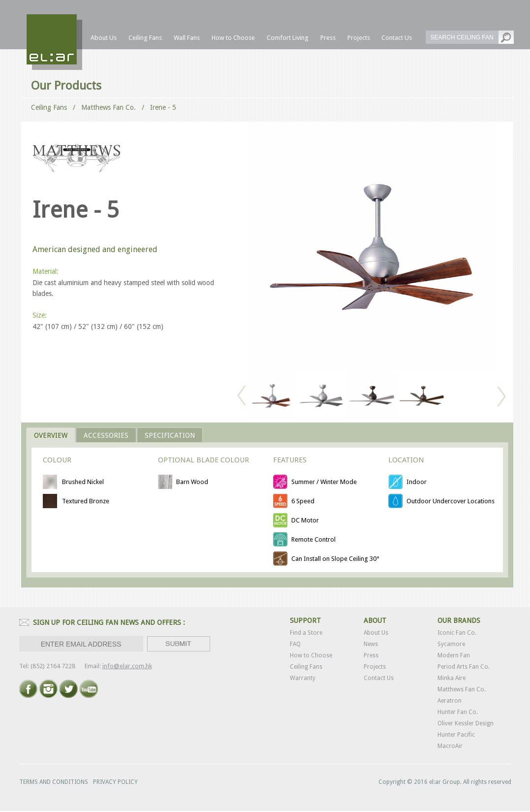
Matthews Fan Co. (462, 689)
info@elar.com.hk (127, 666)
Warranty (303, 678)
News (371, 644)
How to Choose (311, 655)
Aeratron (450, 701)
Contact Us (379, 678)
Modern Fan (454, 655)
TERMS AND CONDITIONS (54, 782)
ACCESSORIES (106, 435)
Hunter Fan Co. (458, 712)
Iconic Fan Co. (457, 633)
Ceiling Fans (49, 107)
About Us (376, 633)
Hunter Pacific (456, 735)
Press (371, 655)
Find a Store (306, 633)
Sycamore (451, 644)
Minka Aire (452, 678)
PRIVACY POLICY (115, 782)
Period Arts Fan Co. (464, 667)
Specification (170, 435)
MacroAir (450, 746)
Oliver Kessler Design (466, 723)
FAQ (295, 644)
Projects (375, 667)
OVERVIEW (51, 435)
